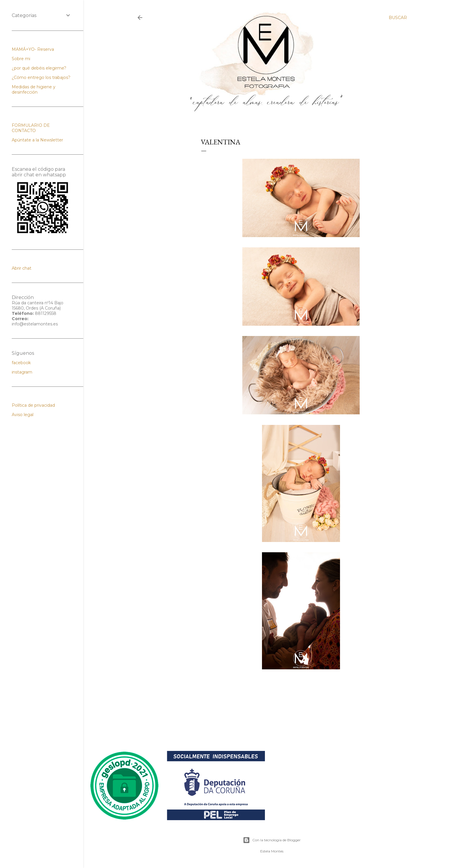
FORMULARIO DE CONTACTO (31, 128)
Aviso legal (23, 415)
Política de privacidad (33, 405)
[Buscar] (398, 18)
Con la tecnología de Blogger (272, 840)
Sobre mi (21, 59)
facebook (21, 363)
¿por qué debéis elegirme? (39, 68)
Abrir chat (22, 268)
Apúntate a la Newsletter (37, 140)
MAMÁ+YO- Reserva (33, 49)
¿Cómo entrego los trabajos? (41, 77)
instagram (22, 372)
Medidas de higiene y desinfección (34, 89)
